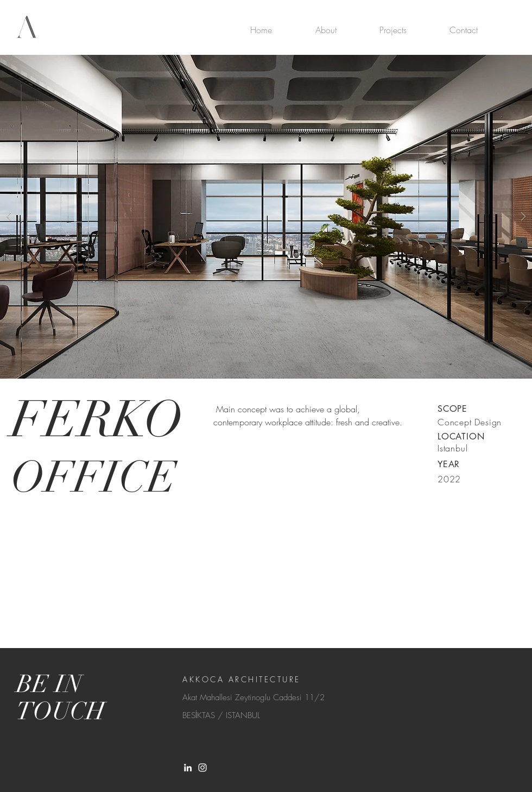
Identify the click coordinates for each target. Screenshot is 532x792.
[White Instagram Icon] (202, 768)
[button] (266, 217)
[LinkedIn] (188, 768)
